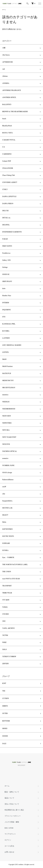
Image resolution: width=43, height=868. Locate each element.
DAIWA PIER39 (8, 204)
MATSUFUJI (7, 373)
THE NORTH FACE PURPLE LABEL (15, 565)
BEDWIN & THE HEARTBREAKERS (15, 112)
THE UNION (7, 572)
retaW (4, 487)
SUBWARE (6, 543)
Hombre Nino (7, 296)
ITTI (4, 317)
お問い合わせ (9, 852)
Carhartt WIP (7, 161)
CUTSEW (6, 698)
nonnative (5, 458)
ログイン (8, 840)
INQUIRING (7, 310)
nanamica (5, 395)
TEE (4, 691)
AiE (4, 69)
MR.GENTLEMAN (9, 388)
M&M (4, 359)
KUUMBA (6, 331)
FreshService (6, 253)
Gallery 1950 (6, 260)
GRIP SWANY (7, 281)
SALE (4, 744)
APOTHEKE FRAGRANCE (12, 90)
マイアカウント (10, 834)
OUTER (5, 713)
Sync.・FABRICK (8, 558)
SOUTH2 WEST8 (8, 536)
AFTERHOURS (8, 62)
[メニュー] (40, 3)
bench (4, 119)
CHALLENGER (8, 168)
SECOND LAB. (7, 508)
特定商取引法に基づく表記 (14, 810)
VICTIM (5, 635)
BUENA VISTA (8, 133)
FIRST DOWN (7, 246)
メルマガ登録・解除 (12, 822)
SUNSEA (5, 550)
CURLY (5, 189)
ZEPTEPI (5, 664)
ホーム (4, 10)
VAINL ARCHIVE (8, 628)
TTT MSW (6, 600)
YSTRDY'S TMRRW (9, 657)
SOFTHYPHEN (7, 529)
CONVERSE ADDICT (10, 182)
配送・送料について (12, 792)
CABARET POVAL (9, 140)
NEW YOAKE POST (9, 437)
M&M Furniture (8, 366)
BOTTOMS (6, 721)
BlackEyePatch (7, 126)
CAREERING (7, 154)
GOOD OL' (6, 274)
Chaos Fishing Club (8, 175)
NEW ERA (6, 430)
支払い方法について (12, 804)
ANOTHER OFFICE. (9, 97)
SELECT (5, 515)
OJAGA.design (7, 473)
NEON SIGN (7, 416)
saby (4, 494)
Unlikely (5, 607)
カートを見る (9, 846)
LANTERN (6, 338)
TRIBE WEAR (7, 593)
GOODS (5, 736)
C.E (3, 147)
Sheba (4, 522)
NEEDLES (6, 402)
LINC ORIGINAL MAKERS (12, 345)
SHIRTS (5, 706)
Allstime (5, 76)
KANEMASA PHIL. (9, 324)
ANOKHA (6, 83)
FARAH (5, 239)
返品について (9, 798)
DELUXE (5, 211)
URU (4, 621)
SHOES (5, 729)
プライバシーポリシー (13, 816)
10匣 (4, 48)
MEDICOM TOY (8, 381)
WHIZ (4, 642)
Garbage (5, 267)
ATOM (11, 828)
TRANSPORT (7, 586)
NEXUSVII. (6, 444)
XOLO (4, 650)
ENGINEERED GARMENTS (12, 232)
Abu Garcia (6, 55)
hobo (4, 289)
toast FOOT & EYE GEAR (11, 579)
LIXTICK (6, 352)
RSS (6, 828)
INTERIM (6, 303)
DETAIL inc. (6, 218)
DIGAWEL (6, 225)
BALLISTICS (7, 105)
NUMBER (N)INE (8, 466)
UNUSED (6, 614)
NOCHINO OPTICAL (10, 451)
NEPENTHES (7, 423)
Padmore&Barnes (8, 480)
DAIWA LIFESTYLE (9, 197)
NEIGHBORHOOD (9, 409)
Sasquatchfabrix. (8, 501)
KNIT (4, 683)
